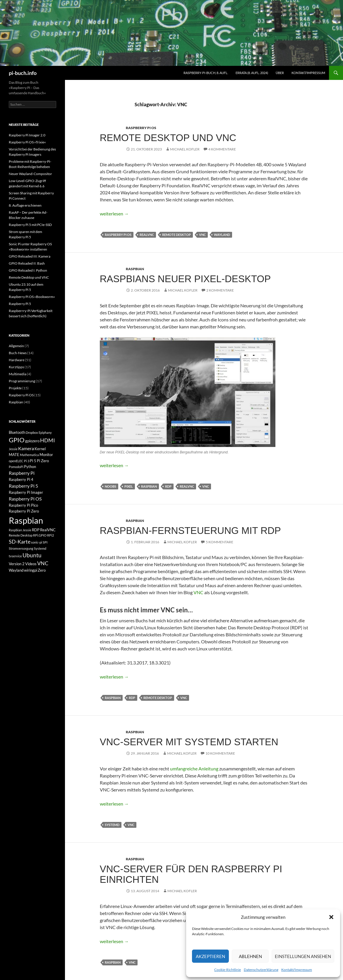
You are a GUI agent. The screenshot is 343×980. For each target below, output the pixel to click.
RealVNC (147, 235)
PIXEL (129, 486)
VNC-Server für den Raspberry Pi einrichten (191, 874)
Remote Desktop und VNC (168, 138)
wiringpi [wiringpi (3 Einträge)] (31, 570)
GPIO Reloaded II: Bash (27, 263)
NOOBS (110, 486)
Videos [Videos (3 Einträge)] (31, 564)
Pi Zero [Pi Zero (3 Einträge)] (43, 461)
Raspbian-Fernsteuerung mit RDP (190, 531)
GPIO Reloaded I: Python (28, 270)
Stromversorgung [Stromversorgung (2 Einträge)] (21, 548)
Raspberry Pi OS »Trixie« (27, 142)
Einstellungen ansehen (303, 956)
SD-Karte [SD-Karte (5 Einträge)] (20, 542)
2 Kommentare (220, 290)
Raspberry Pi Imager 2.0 (27, 135)
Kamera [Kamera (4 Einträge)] (26, 448)
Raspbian (135, 269)
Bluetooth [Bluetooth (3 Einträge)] (17, 432)
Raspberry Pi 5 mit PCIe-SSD (30, 225)
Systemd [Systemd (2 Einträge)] (40, 548)
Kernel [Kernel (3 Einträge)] (40, 449)
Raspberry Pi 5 (20, 304)
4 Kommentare (222, 149)
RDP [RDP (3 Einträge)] (36, 530)
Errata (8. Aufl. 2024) (252, 73)
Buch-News (18, 353)
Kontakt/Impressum (297, 970)
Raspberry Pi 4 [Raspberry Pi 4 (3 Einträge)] (21, 479)
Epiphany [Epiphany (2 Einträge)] (45, 432)
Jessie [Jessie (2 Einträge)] (13, 449)
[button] (331, 917)
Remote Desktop (176, 235)
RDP (168, 486)
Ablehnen (250, 956)
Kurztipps (16, 367)
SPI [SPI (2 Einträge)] (45, 542)
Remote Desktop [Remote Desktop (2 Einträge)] (21, 535)
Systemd (112, 825)
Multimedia (18, 374)
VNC (202, 235)
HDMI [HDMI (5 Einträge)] (48, 440)
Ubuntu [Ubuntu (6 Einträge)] (32, 555)
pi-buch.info (23, 73)
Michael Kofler (185, 149)
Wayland (222, 235)
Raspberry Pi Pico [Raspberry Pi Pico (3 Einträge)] (23, 505)
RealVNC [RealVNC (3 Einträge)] (48, 530)
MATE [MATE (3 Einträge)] (14, 455)
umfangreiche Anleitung (194, 769)
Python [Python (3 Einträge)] (30, 467)
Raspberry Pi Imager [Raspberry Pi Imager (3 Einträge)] (26, 492)
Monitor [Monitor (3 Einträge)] (46, 455)
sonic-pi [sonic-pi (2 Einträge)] (37, 542)
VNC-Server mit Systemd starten (189, 742)
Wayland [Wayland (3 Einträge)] (16, 570)
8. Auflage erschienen (25, 205)
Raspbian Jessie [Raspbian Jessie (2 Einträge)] (20, 530)
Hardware (17, 360)
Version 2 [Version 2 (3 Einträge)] (17, 564)
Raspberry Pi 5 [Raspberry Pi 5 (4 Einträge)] (23, 486)
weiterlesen (114, 214)
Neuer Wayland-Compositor (30, 174)
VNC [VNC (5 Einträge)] (43, 563)
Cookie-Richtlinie (228, 970)
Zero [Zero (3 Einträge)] (42, 570)
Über (280, 73)
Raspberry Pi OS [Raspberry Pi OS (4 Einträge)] (25, 499)
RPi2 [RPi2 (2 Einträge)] (50, 535)
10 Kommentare (220, 753)
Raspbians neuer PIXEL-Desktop (185, 279)
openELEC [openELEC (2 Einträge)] (16, 461)
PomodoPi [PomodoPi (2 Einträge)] (16, 467)
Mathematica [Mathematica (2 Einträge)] (29, 455)
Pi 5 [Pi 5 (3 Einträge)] (33, 461)
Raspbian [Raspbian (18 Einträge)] (26, 520)
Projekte (15, 388)
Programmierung (22, 381)
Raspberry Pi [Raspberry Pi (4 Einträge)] (22, 473)
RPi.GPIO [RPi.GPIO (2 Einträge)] (40, 535)
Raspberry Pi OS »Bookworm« (32, 297)
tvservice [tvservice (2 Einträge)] (15, 556)
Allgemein (16, 346)
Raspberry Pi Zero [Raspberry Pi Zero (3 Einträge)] (24, 511)
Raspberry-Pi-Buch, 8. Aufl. (206, 73)
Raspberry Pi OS (141, 128)
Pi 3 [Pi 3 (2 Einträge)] (27, 461)
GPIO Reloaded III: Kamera (30, 256)
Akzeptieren (210, 956)
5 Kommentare (219, 542)
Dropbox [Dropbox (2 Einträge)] (32, 432)
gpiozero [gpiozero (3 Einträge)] (32, 441)
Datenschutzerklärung (261, 970)
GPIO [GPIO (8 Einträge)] (17, 440)
